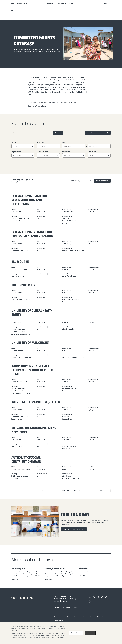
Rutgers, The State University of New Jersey (35, 430)
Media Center (67, 617)
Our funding (75, 515)
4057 (63, 491)
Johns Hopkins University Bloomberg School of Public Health (32, 370)
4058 (69, 491)
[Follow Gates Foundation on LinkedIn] (97, 597)
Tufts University (23, 285)
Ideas (75, 608)
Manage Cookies (76, 633)
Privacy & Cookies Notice (43, 638)
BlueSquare (20, 262)
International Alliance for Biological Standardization (32, 234)
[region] (61, 633)
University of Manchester (30, 343)
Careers (77, 617)
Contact (57, 617)
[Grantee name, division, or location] (31, 133)
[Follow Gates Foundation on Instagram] (101, 597)
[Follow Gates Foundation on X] (89, 597)
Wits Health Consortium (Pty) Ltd (36, 402)
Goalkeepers (58, 621)
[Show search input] (107, 3)
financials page (53, 92)
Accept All (90, 633)
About (14, 10)
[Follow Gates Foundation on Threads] (89, 601)
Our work (66, 608)
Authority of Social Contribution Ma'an (26, 459)
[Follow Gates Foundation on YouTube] (105, 597)
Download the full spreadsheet (98, 133)
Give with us (102, 617)
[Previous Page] (43, 491)
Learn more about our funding (74, 529)
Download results (101, 181)
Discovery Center (88, 617)
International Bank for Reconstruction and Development (29, 200)
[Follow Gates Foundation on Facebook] (93, 597)
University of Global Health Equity (32, 312)
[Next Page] (79, 491)
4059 (74, 491)
